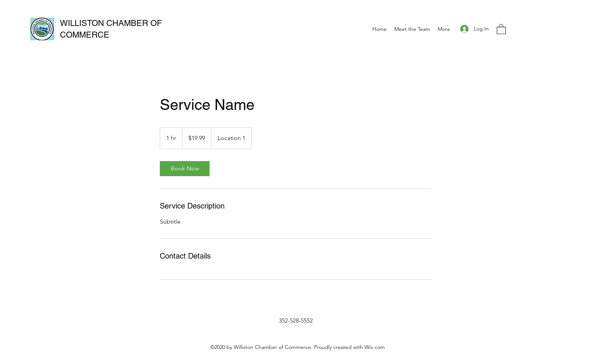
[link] (185, 169)
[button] (501, 29)
